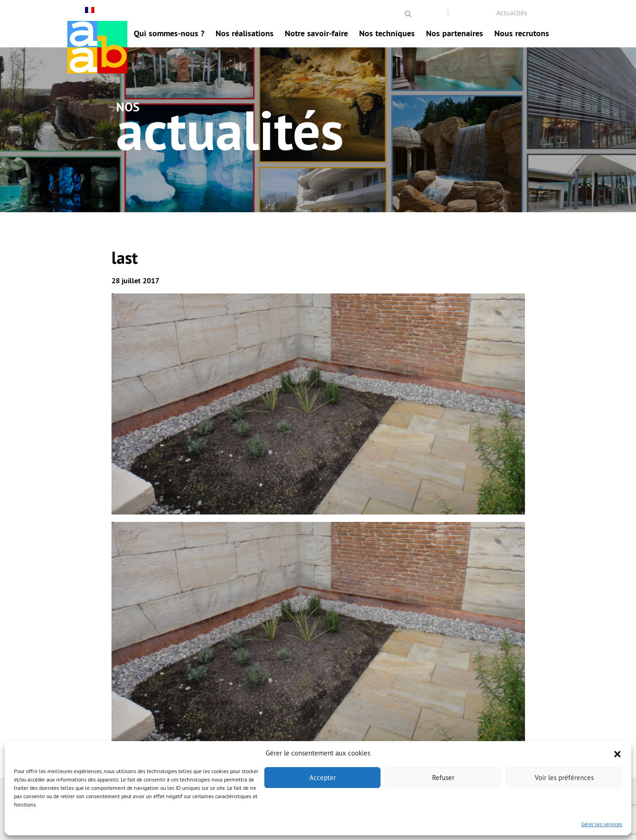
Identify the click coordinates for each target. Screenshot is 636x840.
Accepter (323, 778)
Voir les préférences (564, 778)
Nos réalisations (245, 33)
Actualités (512, 13)
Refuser (443, 778)
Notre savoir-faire (316, 33)
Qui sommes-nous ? (169, 33)
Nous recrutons (522, 33)
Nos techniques (387, 33)
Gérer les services (602, 824)
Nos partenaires (455, 33)
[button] (617, 753)
